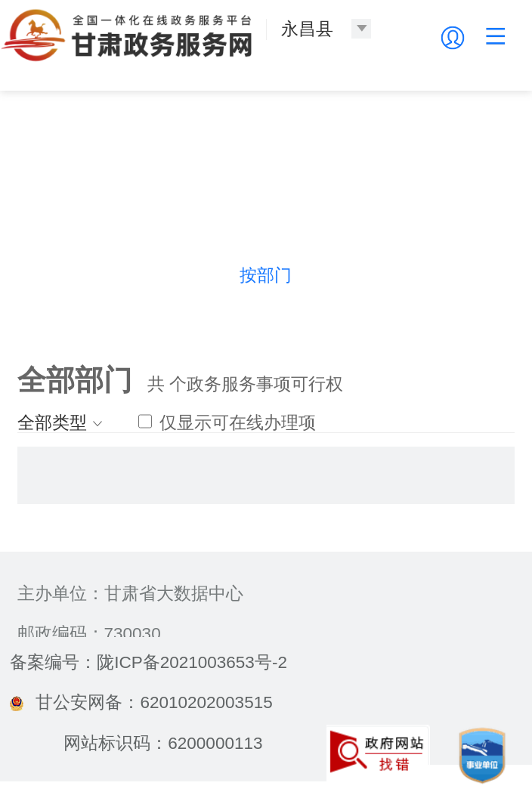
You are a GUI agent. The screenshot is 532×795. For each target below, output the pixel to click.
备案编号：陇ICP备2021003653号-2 (148, 662)
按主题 (159, 275)
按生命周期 (372, 275)
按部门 (266, 275)
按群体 (479, 275)
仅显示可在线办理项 (227, 423)
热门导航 (53, 275)
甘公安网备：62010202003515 (141, 702)
